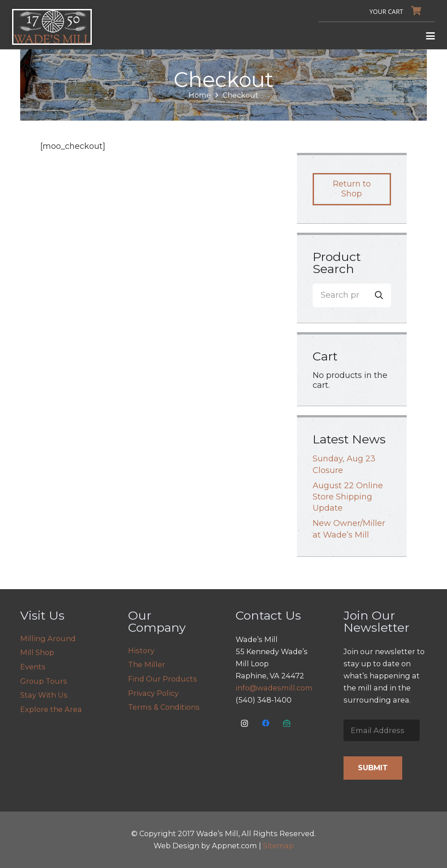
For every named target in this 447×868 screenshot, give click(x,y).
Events (33, 667)
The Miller (147, 664)
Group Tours (44, 681)
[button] (431, 36)
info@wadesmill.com (274, 688)
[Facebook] (266, 723)
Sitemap (278, 846)
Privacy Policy (153, 693)
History (141, 651)
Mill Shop (37, 652)
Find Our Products (163, 679)
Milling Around (48, 638)
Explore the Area (51, 709)
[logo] (52, 27)
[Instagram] (245, 723)
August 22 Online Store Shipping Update (348, 497)
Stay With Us (44, 695)
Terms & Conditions (164, 707)
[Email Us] (287, 723)
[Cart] (398, 11)
